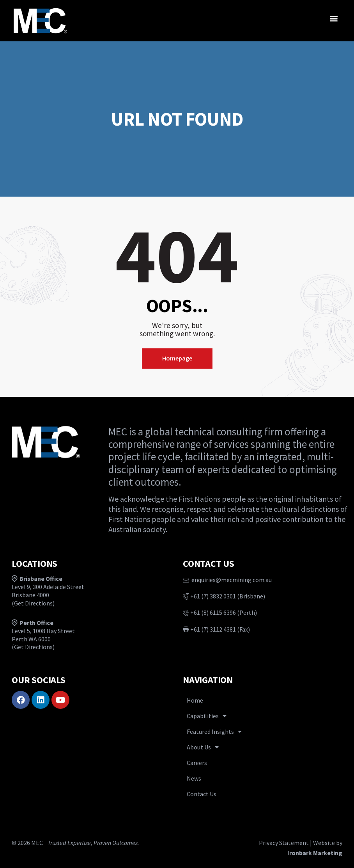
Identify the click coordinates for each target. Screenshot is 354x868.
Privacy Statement (284, 843)
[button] (334, 18)
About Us (203, 747)
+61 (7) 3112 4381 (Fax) (216, 629)
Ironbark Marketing (315, 853)
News (194, 778)
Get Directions (33, 603)
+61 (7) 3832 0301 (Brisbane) (224, 596)
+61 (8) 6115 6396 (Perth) (220, 612)
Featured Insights (214, 731)
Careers (197, 763)
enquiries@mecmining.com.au (227, 580)
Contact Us (202, 794)
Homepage (177, 358)
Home (195, 700)
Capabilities (207, 716)
